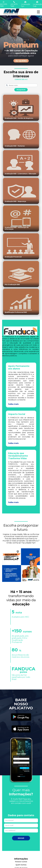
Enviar (21, 838)
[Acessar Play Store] (21, 717)
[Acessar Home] (11, 14)
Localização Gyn (26, 4)
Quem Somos (21, 865)
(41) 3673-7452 (14, 4)
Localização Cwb (37, 4)
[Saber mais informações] (21, 38)
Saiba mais (13, 404)
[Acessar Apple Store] (21, 729)
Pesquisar (21, 90)
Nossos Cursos (21, 862)
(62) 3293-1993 (4, 4)
